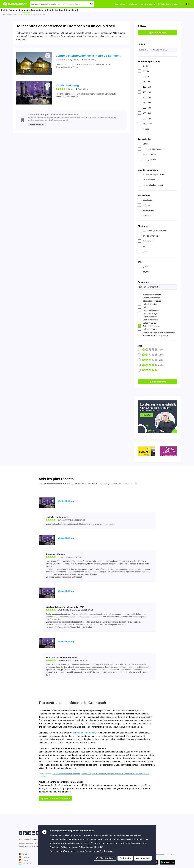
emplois (57, 10)
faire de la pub (89, 10)
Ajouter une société (37, 124)
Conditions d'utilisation (60, 847)
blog (66, 10)
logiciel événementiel (12, 10)
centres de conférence (83, 733)
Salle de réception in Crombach (93, 774)
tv (36, 10)
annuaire (28, 10)
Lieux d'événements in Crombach (66, 774)
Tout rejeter (125, 858)
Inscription (133, 4)
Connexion (120, 4)
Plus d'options (105, 858)
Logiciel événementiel (168, 4)
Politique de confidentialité (91, 847)
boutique (75, 10)
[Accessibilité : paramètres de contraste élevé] (181, 4)
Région (141, 44)
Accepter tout (143, 858)
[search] (92, 4)
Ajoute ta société (148, 4)
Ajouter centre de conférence (55, 798)
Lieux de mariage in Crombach (120, 774)
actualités (45, 10)
